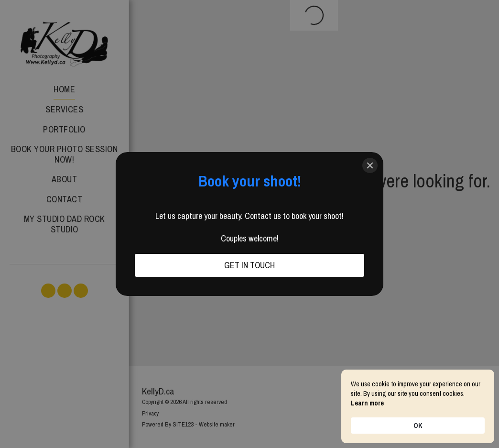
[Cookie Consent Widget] (418, 406)
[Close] (370, 165)
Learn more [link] (367, 403)
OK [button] (418, 426)
